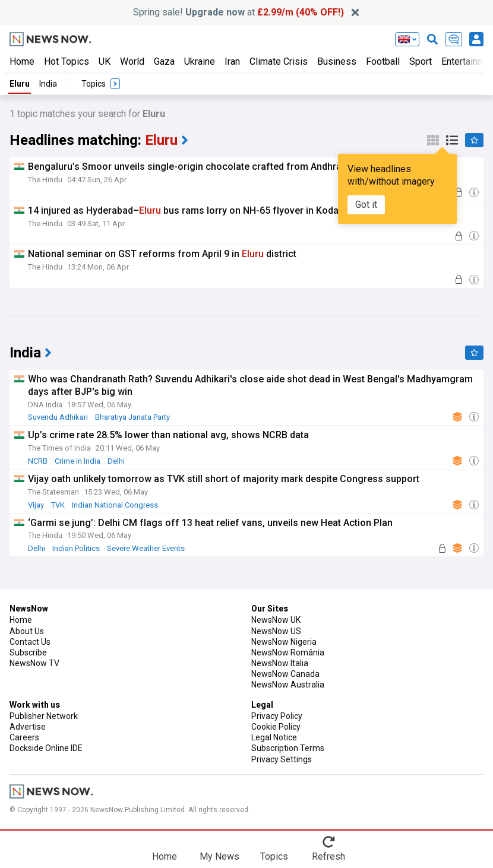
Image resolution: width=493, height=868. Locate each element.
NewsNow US (276, 631)
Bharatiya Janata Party (132, 417)
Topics (274, 856)
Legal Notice (274, 737)
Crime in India (78, 461)
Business (337, 61)
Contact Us (30, 642)
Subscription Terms (288, 748)
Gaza (164, 61)
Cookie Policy (276, 727)
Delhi (116, 461)
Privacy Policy (277, 716)
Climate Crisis (279, 61)
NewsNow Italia (280, 663)
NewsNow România (288, 652)
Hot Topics (67, 61)
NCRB (38, 461)
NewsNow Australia (288, 685)
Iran (232, 61)
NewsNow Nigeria (284, 642)
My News (219, 856)
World (132, 61)
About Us (27, 631)
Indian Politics (76, 548)
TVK (58, 505)
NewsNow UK (276, 620)
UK (105, 61)
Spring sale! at (238, 12)
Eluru (20, 84)
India (48, 84)
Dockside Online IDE (46, 748)
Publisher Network (44, 716)
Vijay (36, 505)
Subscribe (28, 652)
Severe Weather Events (146, 548)
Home (22, 61)
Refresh (328, 856)
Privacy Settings (282, 759)
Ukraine (200, 61)
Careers (24, 737)
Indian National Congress (115, 505)
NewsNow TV (34, 663)
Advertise (28, 727)
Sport (421, 61)
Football (383, 61)
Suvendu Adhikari (58, 417)
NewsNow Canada (285, 674)
